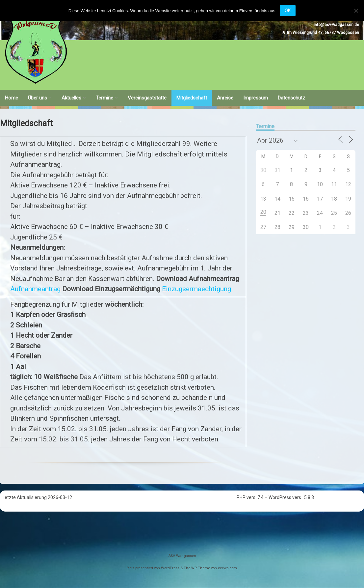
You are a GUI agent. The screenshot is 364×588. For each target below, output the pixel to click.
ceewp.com (227, 568)
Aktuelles (71, 98)
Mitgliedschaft (192, 98)
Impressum (256, 98)
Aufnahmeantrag (35, 289)
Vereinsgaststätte (147, 98)
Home (12, 98)
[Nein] (356, 11)
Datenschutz (291, 98)
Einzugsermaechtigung (196, 289)
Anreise (225, 98)
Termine (104, 98)
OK (288, 11)
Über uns (38, 98)
